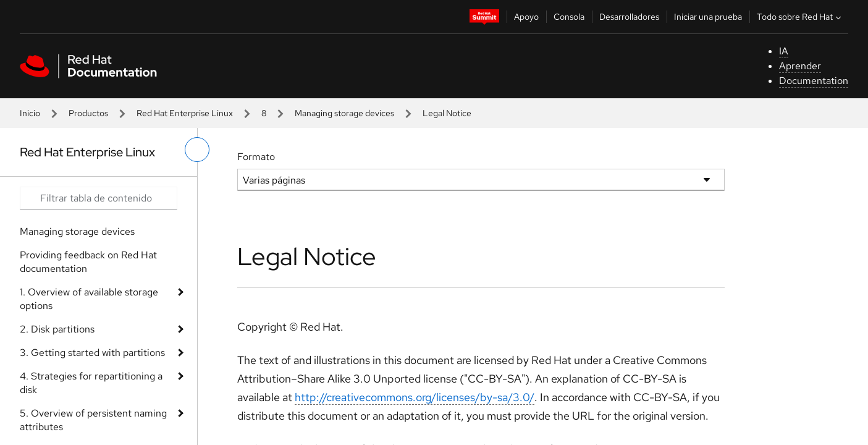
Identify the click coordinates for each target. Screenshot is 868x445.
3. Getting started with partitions (92, 353)
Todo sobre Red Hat (800, 17)
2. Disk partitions (57, 329)
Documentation (814, 81)
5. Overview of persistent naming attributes (93, 420)
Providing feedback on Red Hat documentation (88, 262)
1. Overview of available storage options (89, 299)
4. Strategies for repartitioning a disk (91, 383)
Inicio (30, 113)
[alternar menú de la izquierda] (197, 150)
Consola (569, 17)
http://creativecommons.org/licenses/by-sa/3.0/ (415, 397)
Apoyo (526, 17)
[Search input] (99, 198)
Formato (256, 157)
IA (784, 51)
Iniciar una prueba (708, 17)
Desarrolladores (629, 17)
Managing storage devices (344, 113)
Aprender (800, 66)
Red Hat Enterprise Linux (185, 113)
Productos (88, 113)
